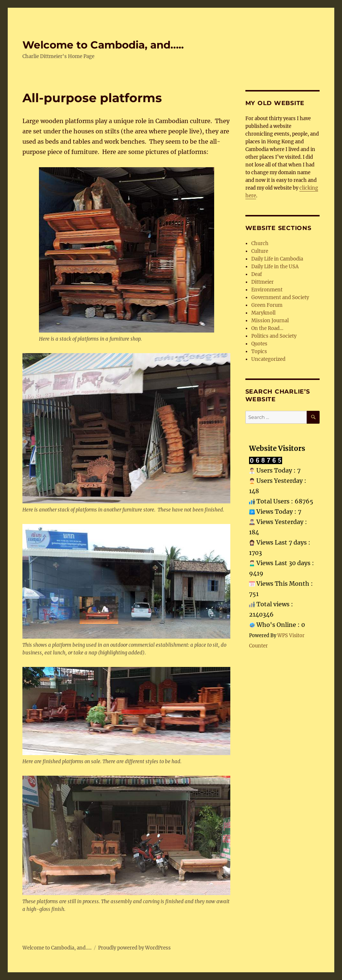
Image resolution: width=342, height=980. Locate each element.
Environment (267, 290)
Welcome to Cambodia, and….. (103, 45)
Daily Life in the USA (275, 267)
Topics (259, 351)
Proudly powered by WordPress (134, 948)
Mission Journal (270, 321)
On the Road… (267, 328)
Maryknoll (263, 313)
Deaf (257, 274)
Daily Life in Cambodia (277, 259)
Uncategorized (268, 359)
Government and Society (280, 297)
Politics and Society (274, 336)
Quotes (259, 344)
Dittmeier (262, 282)
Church (260, 243)
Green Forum (267, 305)
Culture (260, 251)
